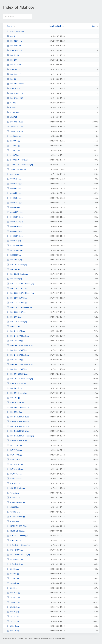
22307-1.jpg (14, 141)
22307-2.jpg (14, 146)
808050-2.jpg (14, 184)
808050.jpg (13, 207)
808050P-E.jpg (15, 236)
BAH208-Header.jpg (17, 265)
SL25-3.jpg (13, 626)
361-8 (11, 36)
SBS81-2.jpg (14, 597)
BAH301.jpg (14, 398)
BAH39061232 (15, 98)
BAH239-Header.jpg (17, 322)
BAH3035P (13, 88)
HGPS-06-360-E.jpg (17, 526)
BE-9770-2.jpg (15, 450)
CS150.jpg (13, 493)
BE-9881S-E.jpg (15, 469)
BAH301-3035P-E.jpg (17, 374)
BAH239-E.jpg (14, 317)
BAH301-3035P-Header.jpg (20, 379)
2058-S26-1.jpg (15, 122)
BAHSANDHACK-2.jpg (18, 421)
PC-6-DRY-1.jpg (15, 550)
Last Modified (55, 26)
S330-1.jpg (13, 569)
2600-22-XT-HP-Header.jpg (20, 165)
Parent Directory (15, 31)
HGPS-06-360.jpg (16, 531)
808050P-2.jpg (15, 217)
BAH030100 (14, 46)
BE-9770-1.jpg (15, 445)
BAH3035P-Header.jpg (18, 407)
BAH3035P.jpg (15, 412)
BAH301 (12, 79)
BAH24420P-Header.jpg (18, 336)
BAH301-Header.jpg (17, 393)
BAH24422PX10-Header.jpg (20, 364)
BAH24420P (14, 65)
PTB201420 (13, 112)
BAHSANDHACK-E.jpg (18, 431)
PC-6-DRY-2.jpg (15, 559)
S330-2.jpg (13, 574)
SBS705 (12, 117)
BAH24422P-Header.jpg (18, 355)
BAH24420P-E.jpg (16, 331)
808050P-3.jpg (15, 222)
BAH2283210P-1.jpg (17, 288)
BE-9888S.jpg (14, 478)
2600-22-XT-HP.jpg (16, 169)
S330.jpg (12, 588)
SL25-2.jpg (13, 621)
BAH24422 (13, 69)
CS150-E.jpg (14, 483)
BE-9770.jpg (14, 459)
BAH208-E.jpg (14, 260)
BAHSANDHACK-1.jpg (18, 417)
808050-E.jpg (14, 203)
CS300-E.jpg (14, 497)
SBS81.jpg (13, 612)
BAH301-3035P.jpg (16, 383)
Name (9, 26)
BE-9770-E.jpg (15, 455)
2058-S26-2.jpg (15, 126)
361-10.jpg (13, 174)
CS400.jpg (13, 521)
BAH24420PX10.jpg (17, 350)
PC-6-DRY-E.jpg (15, 564)
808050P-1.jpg (15, 212)
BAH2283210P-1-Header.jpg (20, 284)
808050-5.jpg (14, 198)
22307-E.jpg (14, 150)
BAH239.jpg (14, 326)
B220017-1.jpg (15, 245)
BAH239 (12, 60)
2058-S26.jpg (14, 136)
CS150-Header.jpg (16, 488)
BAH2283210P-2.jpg (17, 298)
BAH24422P (14, 74)
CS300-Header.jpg (16, 502)
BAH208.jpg (14, 269)
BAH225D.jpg (14, 279)
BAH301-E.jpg (14, 388)
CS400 (11, 107)
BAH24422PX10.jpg (17, 369)
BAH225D (13, 55)
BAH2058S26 (14, 50)
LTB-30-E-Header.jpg (17, 536)
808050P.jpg (14, 241)
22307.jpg (13, 155)
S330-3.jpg (13, 578)
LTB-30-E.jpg (14, 540)
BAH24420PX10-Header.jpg (20, 345)
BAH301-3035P (15, 84)
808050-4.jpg (14, 193)
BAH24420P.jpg (15, 341)
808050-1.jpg (14, 179)
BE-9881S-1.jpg (15, 464)
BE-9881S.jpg (14, 474)
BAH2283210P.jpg (16, 312)
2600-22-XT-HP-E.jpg (17, 160)
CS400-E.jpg (14, 512)
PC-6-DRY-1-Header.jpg (18, 545)
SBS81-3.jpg (14, 602)
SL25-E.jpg (13, 631)
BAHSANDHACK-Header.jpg (20, 436)
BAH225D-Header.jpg (18, 274)
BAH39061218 (15, 93)
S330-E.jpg (13, 583)
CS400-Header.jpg (16, 516)
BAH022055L (14, 41)
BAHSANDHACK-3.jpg (18, 426)
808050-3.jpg (14, 188)
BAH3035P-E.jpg (15, 402)
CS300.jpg (13, 507)
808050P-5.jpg (15, 231)
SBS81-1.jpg (14, 593)
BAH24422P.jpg (15, 360)
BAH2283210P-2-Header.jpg (20, 293)
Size (93, 26)
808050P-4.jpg (15, 226)
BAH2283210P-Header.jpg (19, 307)
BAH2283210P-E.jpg (17, 303)
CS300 (11, 103)
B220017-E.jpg (15, 250)
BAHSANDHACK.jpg (17, 440)
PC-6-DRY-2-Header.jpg (18, 555)
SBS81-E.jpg (14, 607)
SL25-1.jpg (13, 616)
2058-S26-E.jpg (15, 131)
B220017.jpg (14, 255)
